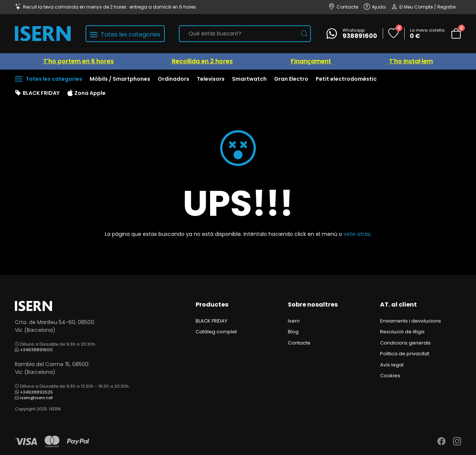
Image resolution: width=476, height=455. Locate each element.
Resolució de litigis (402, 332)
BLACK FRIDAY (37, 93)
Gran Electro (291, 79)
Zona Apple (86, 93)
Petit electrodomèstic (346, 79)
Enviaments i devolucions (411, 321)
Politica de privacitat (405, 354)
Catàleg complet (216, 332)
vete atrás (357, 234)
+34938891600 (36, 350)
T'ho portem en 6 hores (78, 61)
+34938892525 (36, 392)
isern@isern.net (36, 398)
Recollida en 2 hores (202, 61)
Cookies (390, 376)
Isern (294, 321)
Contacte (299, 343)
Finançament (311, 61)
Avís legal (392, 365)
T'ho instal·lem (411, 61)
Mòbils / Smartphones (120, 79)
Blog (293, 332)
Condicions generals (405, 343)
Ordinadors (173, 79)
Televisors (211, 79)
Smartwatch (249, 79)
